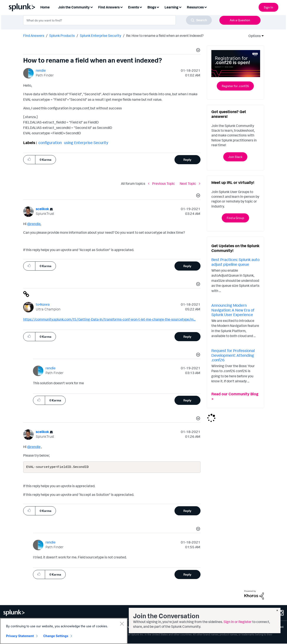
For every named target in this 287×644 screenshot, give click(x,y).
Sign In (268, 7)
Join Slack (235, 157)
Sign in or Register (238, 622)
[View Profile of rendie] (41, 70)
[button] (197, 51)
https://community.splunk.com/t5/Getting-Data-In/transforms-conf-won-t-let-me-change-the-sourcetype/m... (109, 319)
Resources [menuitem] (195, 7)
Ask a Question (240, 20)
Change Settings (56, 636)
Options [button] (253, 36)
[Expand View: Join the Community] (91, 7)
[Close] (122, 624)
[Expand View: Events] (141, 7)
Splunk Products (62, 36)
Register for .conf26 (235, 86)
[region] (64, 631)
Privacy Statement (20, 636)
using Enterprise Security (86, 143)
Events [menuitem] (134, 7)
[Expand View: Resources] (205, 7)
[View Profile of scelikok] (42, 209)
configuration (50, 143)
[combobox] (117, 20)
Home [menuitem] (45, 7)
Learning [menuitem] (171, 7)
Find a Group (235, 218)
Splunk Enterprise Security (100, 36)
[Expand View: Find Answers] (121, 7)
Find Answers (34, 36)
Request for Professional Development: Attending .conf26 (233, 355)
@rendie (34, 224)
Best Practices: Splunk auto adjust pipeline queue (235, 262)
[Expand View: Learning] (180, 7)
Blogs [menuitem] (152, 7)
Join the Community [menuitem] (74, 7)
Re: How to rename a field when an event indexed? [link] (165, 36)
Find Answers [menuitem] (109, 7)
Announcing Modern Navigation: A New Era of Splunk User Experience (233, 310)
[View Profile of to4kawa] (43, 304)
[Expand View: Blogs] (158, 7)
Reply (187, 160)
